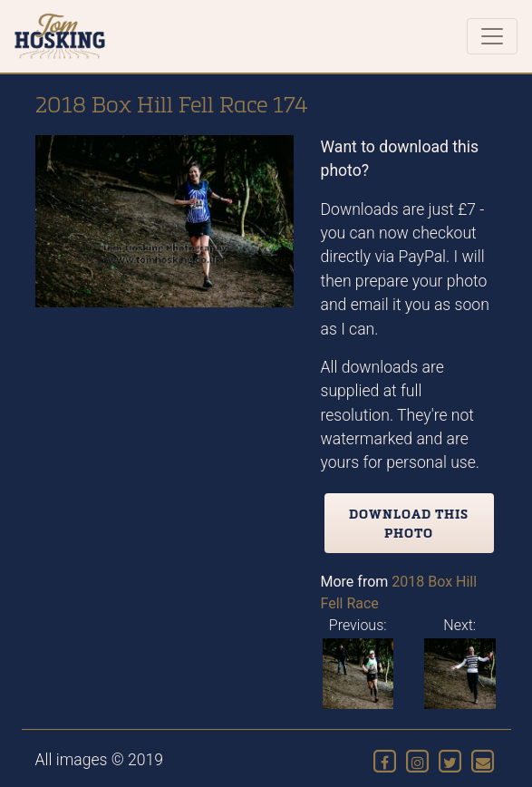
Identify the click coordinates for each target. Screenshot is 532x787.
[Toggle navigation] (492, 36)
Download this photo (409, 523)
